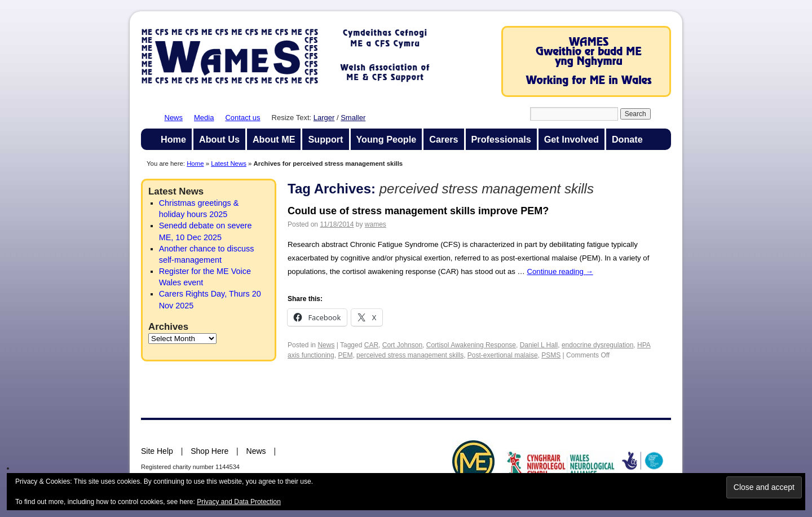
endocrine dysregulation (597, 345)
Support (325, 139)
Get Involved (572, 139)
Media (204, 118)
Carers (443, 139)
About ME (274, 139)
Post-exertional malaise (503, 355)
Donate (627, 139)
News (174, 118)
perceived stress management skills (410, 355)
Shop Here (209, 451)
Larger (324, 118)
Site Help (157, 451)
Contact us (242, 118)
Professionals (501, 139)
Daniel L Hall (539, 345)
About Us (219, 139)
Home (173, 139)
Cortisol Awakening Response (471, 345)
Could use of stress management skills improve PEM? (418, 211)
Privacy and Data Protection (239, 502)
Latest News (229, 164)
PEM (345, 355)
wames (376, 224)
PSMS (551, 355)
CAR (371, 345)
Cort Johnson (402, 345)
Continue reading (560, 271)
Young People (387, 139)
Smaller (353, 118)
